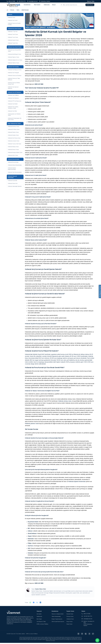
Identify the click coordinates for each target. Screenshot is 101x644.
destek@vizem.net (87, 620)
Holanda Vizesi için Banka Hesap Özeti (14, 84)
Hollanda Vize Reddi (13, 105)
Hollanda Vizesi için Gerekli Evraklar (14, 25)
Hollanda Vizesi (12, 19)
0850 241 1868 (39, 85)
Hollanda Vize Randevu (13, 99)
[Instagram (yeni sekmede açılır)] (78, 635)
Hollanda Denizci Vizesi (13, 151)
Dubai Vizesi (69, 625)
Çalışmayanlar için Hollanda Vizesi (14, 116)
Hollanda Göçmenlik (13, 182)
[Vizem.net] (14, 613)
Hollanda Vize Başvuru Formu (15, 71)
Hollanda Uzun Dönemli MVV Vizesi (15, 52)
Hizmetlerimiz (28, 5)
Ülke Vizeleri (38, 5)
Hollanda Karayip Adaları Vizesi (15, 154)
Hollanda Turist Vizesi (13, 36)
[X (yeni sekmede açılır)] (93, 635)
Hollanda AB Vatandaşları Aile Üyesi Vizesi (15, 120)
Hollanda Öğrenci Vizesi (14, 58)
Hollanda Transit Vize (13, 44)
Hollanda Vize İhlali (12, 112)
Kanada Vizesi (70, 615)
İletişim (54, 5)
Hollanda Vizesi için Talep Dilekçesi (14, 80)
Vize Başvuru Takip (41, 623)
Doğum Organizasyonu (57, 620)
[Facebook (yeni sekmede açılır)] (89, 635)
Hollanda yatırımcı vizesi (32, 425)
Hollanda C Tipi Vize (13, 33)
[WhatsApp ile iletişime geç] (97, 640)
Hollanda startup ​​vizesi (65, 402)
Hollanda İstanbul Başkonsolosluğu (12, 170)
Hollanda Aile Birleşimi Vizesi (14, 55)
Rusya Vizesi (70, 623)
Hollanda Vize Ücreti (13, 21)
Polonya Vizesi (70, 618)
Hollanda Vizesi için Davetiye (15, 77)
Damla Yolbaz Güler (41, 590)
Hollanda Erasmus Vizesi (14, 128)
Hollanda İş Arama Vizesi (14, 142)
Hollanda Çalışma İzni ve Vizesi (15, 61)
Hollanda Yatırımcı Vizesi (14, 64)
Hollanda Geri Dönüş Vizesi (14, 139)
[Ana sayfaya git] (7, 11)
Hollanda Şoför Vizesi (13, 156)
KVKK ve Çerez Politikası (42, 625)
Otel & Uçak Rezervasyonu (58, 623)
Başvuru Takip (91, 1)
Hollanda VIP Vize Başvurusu (15, 102)
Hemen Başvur (90, 5)
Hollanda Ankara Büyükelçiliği (15, 166)
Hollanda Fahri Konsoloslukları (15, 173)
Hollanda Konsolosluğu (13, 163)
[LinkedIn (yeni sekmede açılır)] (86, 635)
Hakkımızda (47, 5)
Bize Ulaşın (39, 620)
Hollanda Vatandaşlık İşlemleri (15, 187)
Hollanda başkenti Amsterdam (77, 483)
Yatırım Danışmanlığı (56, 618)
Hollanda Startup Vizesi (13, 148)
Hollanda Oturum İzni (13, 185)
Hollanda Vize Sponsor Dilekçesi (13, 89)
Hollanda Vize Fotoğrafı (13, 74)
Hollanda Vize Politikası (13, 96)
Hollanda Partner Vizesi (13, 133)
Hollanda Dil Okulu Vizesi (14, 130)
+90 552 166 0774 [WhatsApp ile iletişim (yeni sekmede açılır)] (87, 617)
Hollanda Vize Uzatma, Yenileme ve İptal (13, 109)
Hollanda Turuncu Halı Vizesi (15, 145)
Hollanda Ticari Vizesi (13, 38)
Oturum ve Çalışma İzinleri (58, 615)
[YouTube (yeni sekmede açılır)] (82, 635)
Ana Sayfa (39, 615)
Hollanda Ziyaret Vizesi (13, 41)
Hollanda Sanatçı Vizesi (13, 136)
